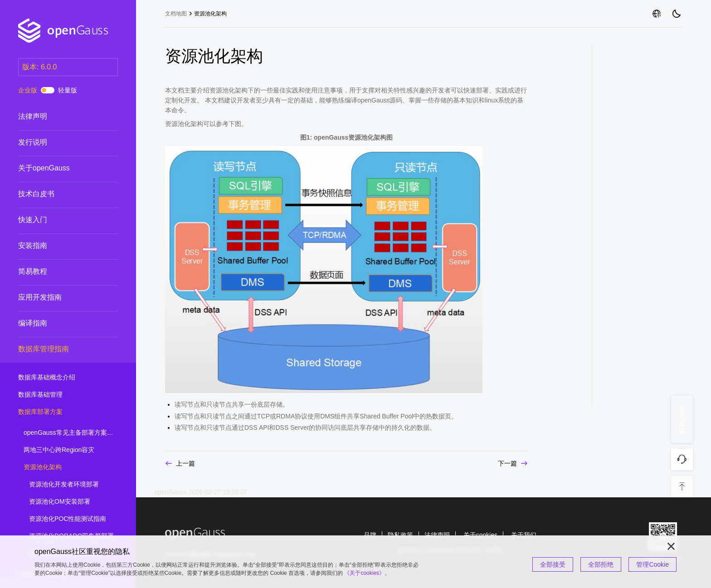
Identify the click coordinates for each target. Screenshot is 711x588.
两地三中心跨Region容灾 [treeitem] (64, 450)
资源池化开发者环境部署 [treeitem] (70, 485)
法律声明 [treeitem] (59, 117)
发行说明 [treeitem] (59, 142)
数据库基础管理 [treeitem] (59, 395)
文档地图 (176, 14)
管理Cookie (653, 564)
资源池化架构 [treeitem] (64, 467)
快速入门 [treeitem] (59, 220)
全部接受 (553, 564)
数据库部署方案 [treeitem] (59, 412)
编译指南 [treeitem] (59, 323)
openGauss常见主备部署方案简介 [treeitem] (72, 433)
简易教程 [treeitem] (59, 272)
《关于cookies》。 (367, 573)
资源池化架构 (210, 14)
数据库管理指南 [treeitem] (59, 349)
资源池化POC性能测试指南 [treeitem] (70, 519)
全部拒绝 (601, 564)
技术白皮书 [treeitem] (59, 194)
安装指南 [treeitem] (59, 246)
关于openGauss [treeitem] (59, 168)
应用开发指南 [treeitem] (59, 297)
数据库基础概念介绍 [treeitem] (59, 378)
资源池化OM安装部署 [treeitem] (70, 502)
